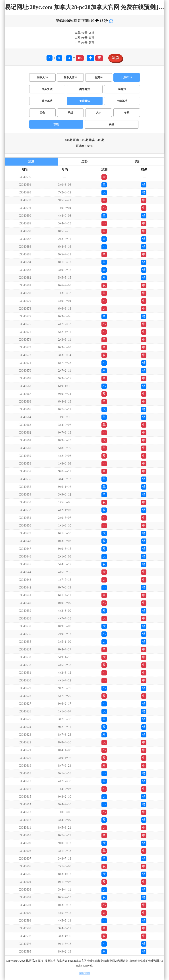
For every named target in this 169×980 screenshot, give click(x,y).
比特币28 (127, 77)
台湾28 (99, 77)
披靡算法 (85, 101)
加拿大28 (42, 77)
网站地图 (85, 973)
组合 (42, 113)
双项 (56, 124)
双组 (111, 124)
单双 (127, 113)
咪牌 (115, 58)
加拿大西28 (70, 77)
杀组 (70, 113)
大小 (99, 113)
